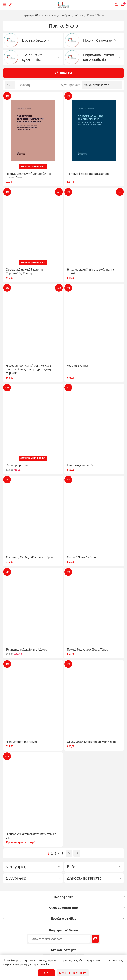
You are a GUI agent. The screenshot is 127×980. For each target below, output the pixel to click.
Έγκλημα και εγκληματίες (32, 57)
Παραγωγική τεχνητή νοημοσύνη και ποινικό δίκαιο (29, 176)
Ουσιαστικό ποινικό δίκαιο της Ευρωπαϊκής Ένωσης (25, 271)
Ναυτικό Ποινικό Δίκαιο (81, 557)
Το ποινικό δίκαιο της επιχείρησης (88, 174)
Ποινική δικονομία (98, 40)
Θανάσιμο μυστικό (17, 465)
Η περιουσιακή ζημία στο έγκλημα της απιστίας (91, 271)
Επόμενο (69, 853)
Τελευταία (77, 853)
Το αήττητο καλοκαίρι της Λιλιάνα (27, 649)
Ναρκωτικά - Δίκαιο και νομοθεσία (99, 57)
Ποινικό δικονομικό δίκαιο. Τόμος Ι (88, 649)
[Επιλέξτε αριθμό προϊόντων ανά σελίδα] (10, 85)
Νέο (59, 192)
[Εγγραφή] (59, 939)
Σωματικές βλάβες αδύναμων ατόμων (30, 557)
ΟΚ (46, 973)
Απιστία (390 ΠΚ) (77, 366)
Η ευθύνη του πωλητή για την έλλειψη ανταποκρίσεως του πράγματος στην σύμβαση (29, 369)
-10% (7, 388)
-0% (7, 96)
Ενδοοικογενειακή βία (81, 465)
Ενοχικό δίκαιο (34, 40)
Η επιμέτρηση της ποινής (22, 742)
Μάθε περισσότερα (73, 973)
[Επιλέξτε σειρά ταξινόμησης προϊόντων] (102, 85)
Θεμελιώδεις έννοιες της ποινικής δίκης (92, 742)
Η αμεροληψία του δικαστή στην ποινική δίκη (31, 836)
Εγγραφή (95, 939)
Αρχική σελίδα (32, 15)
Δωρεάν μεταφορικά (33, 167)
